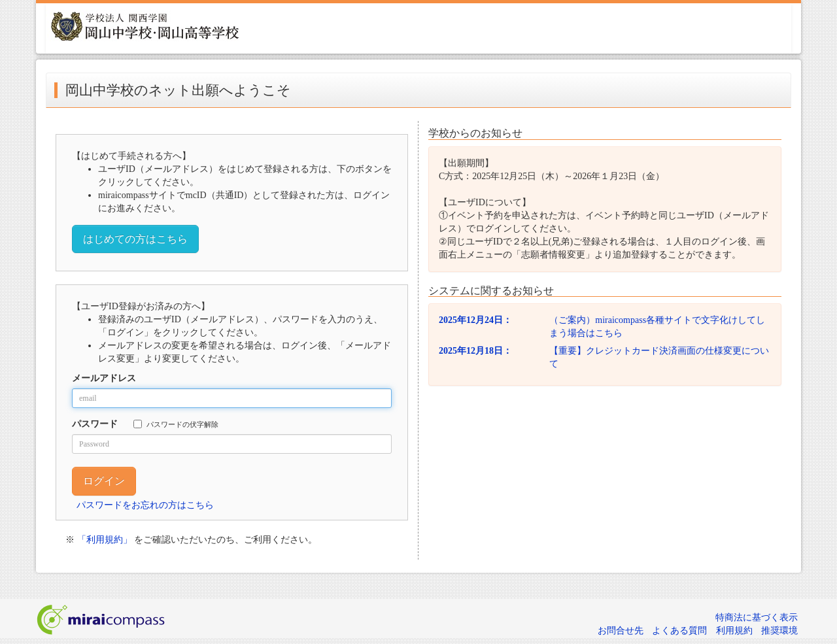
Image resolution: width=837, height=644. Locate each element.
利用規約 (734, 631)
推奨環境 (779, 631)
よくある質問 (679, 631)
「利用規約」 (105, 540)
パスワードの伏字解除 (176, 424)
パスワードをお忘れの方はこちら (145, 505)
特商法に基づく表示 (757, 618)
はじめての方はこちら (135, 239)
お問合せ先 (621, 631)
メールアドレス (104, 378)
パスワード (95, 424)
